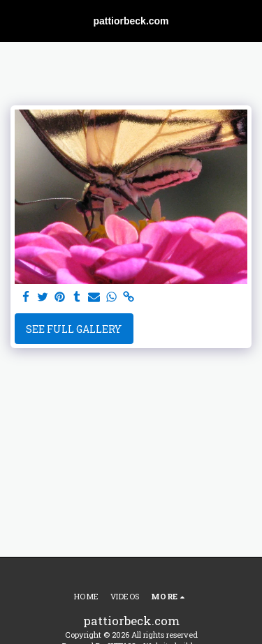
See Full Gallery (74, 329)
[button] (15, 20)
